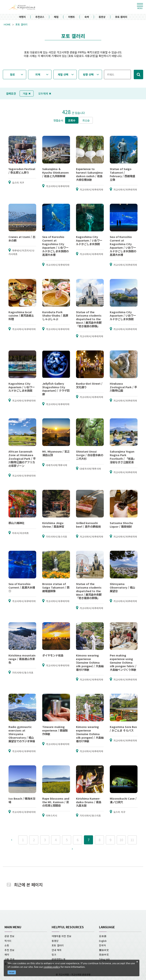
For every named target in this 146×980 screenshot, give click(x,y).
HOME (7, 24)
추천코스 (40, 17)
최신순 (86, 120)
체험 (56, 17)
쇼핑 (7, 945)
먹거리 (8, 941)
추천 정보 (9, 950)
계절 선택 (63, 74)
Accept (12, 972)
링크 (54, 955)
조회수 (72, 120)
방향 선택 (88, 74)
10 (121, 840)
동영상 (102, 17)
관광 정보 (9, 936)
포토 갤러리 (121, 17)
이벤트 (71, 17)
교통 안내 (9, 959)
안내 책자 (57, 950)
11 (132, 840)
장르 (12, 74)
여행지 (22, 17)
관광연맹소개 (58, 959)
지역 (38, 74)
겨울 (27, 93)
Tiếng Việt (104, 959)
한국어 (102, 945)
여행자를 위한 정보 (61, 936)
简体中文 (104, 955)
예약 (7, 955)
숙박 (87, 17)
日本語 (103, 936)
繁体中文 (104, 950)
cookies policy (52, 967)
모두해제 (45, 93)
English (103, 941)
